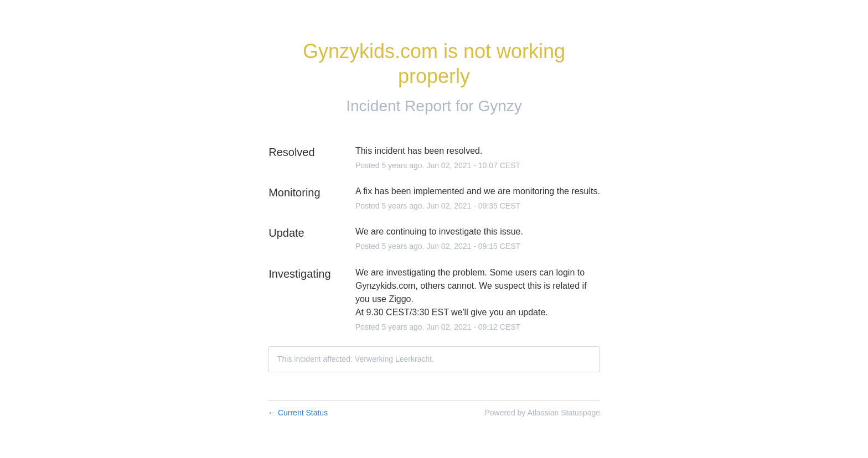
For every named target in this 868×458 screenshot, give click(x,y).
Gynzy (500, 106)
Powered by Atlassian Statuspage (542, 413)
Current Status (298, 413)
